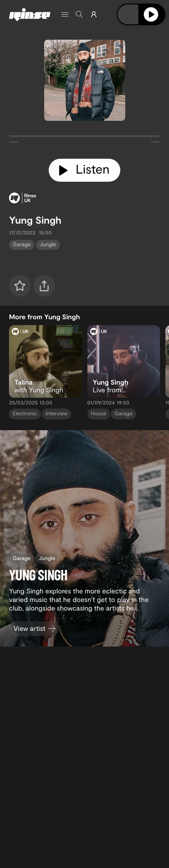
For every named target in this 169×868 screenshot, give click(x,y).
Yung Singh (35, 220)
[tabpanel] (84, 138)
